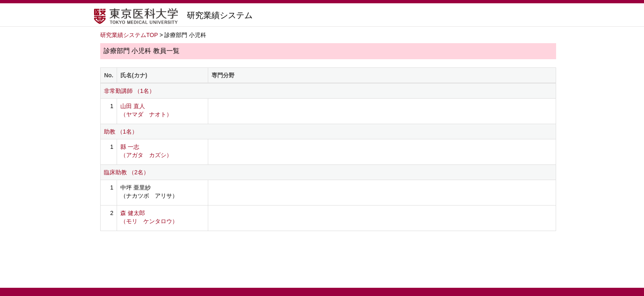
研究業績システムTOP (129, 35)
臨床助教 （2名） (126, 172)
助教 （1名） (121, 132)
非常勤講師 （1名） (129, 91)
